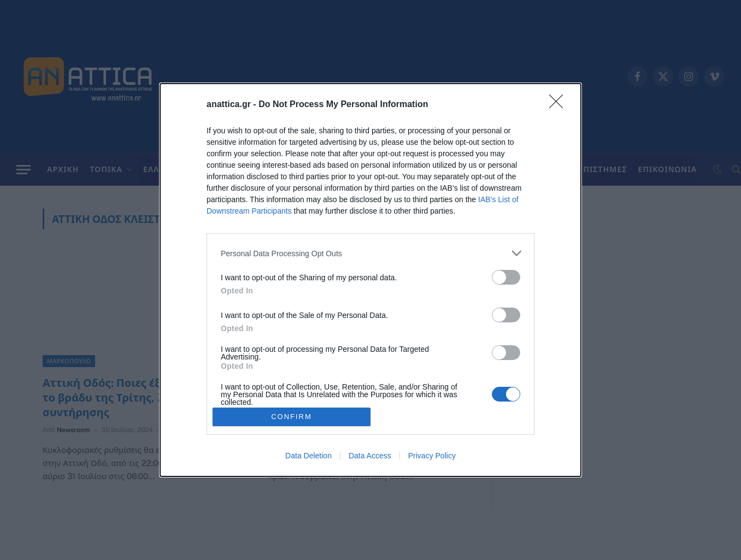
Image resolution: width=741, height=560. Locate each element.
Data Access (370, 456)
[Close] (560, 105)
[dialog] (370, 280)
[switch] (506, 277)
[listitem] (370, 253)
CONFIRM (292, 417)
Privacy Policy (432, 456)
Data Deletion (308, 456)
